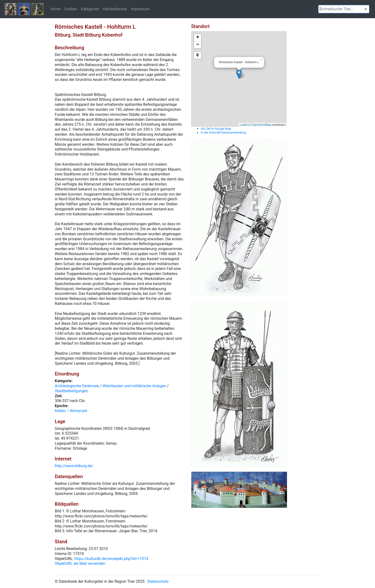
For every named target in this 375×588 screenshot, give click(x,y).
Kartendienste (115, 9)
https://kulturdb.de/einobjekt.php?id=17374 (111, 559)
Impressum (140, 9)
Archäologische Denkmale (77, 386)
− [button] (198, 45)
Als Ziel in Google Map (216, 129)
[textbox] (344, 9)
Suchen (71, 9)
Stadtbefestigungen (71, 391)
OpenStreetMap (262, 125)
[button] (366, 9)
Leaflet (244, 125)
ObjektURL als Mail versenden (80, 563)
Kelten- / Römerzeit (71, 411)
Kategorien (90, 9)
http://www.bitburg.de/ (74, 466)
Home (55, 9)
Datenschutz (158, 581)
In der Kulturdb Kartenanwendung (223, 132)
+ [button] (198, 38)
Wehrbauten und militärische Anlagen (134, 386)
